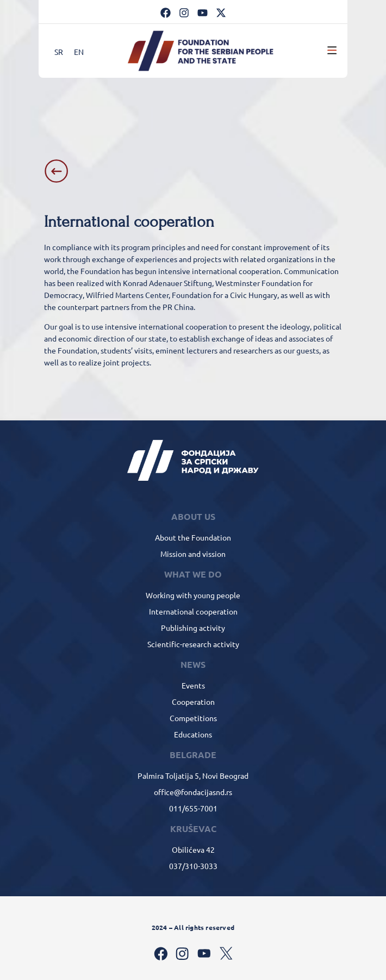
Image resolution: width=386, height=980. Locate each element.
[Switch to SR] (59, 51)
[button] (332, 51)
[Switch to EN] (79, 51)
